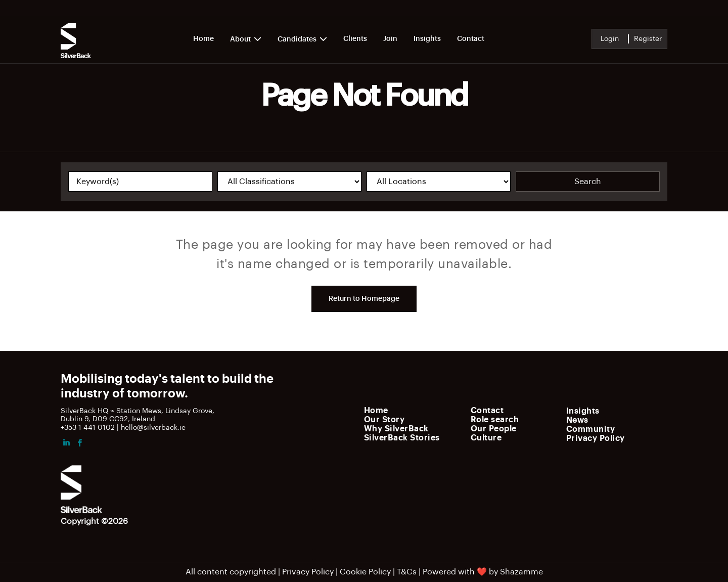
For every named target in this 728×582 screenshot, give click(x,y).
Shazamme (521, 572)
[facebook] (80, 444)
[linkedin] (66, 444)
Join (390, 39)
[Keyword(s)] (140, 182)
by (493, 572)
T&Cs (407, 572)
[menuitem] (415, 410)
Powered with (449, 572)
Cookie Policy (365, 572)
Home (203, 39)
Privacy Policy (308, 572)
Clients (355, 39)
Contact (471, 39)
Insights (427, 39)
